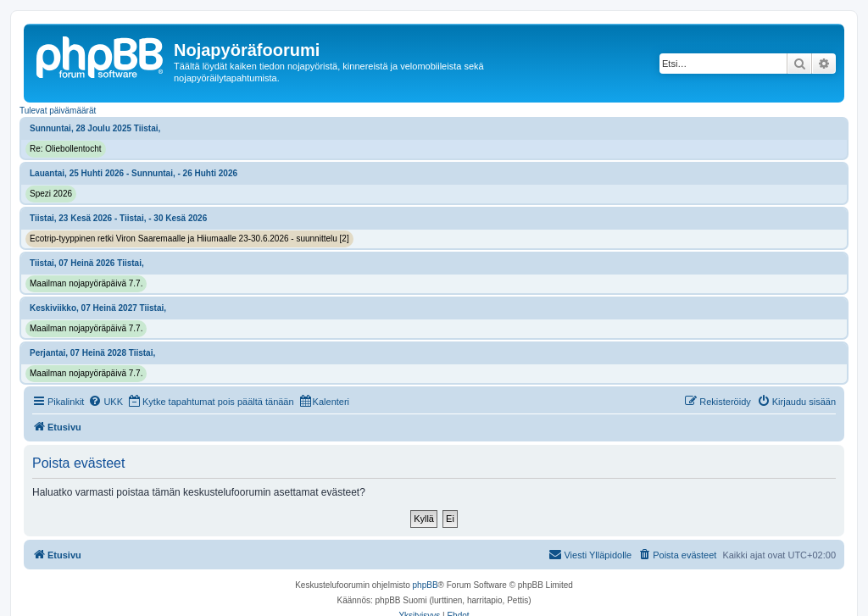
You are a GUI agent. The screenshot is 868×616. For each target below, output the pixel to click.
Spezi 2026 (51, 194)
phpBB (426, 585)
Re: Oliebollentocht (66, 149)
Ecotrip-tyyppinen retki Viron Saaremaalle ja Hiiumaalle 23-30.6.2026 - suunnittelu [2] (189, 239)
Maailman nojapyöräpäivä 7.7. (86, 283)
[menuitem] (106, 402)
